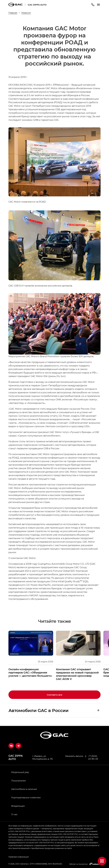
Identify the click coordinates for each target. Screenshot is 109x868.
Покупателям (19, 781)
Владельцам (18, 806)
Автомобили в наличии (24, 789)
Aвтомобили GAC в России (39, 710)
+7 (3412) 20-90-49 (93, 757)
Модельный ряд (20, 772)
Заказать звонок (74, 756)
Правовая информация (19, 857)
